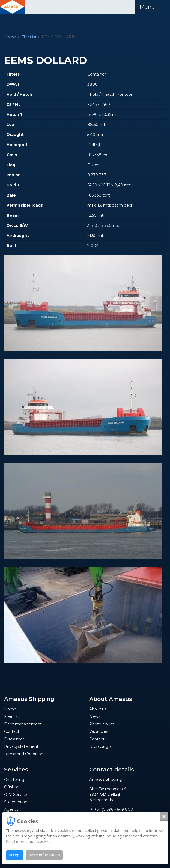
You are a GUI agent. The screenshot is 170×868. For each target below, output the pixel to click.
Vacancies (99, 731)
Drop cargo (100, 746)
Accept (15, 855)
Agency (11, 809)
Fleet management (23, 724)
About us (98, 709)
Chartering (14, 780)
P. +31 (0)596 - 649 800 (111, 809)
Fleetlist (29, 37)
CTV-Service (16, 795)
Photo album (102, 724)
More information (44, 855)
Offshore (12, 787)
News (95, 716)
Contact (12, 731)
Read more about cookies (29, 841)
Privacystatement (21, 746)
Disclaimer (14, 739)
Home (10, 37)
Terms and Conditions (25, 754)
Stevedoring (16, 802)
